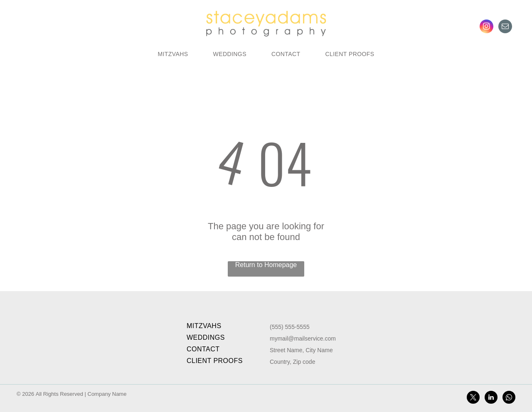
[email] (505, 27)
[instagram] (486, 27)
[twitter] (473, 398)
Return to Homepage (266, 265)
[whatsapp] (509, 398)
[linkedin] (491, 398)
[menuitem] (173, 54)
